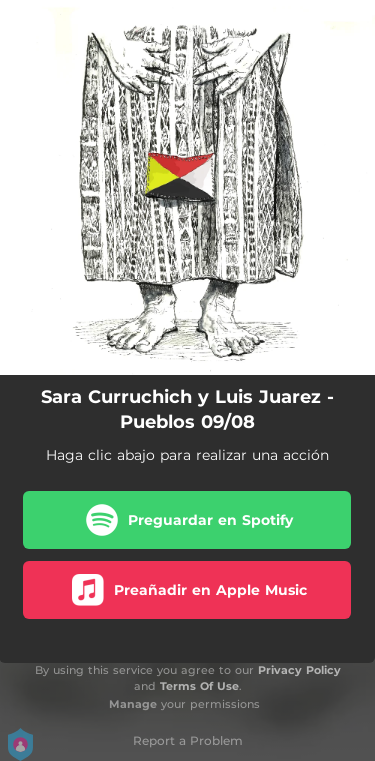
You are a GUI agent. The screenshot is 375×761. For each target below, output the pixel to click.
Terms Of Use (199, 686)
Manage (133, 704)
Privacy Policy (299, 670)
